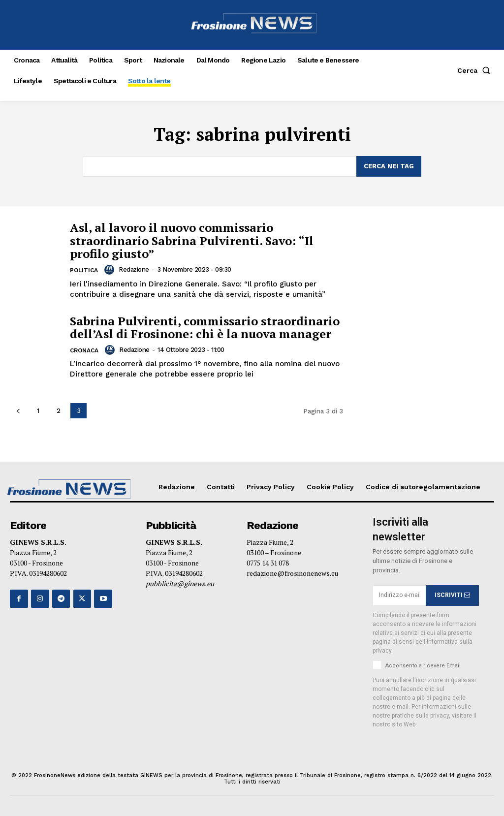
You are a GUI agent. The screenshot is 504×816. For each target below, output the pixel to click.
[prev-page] (18, 411)
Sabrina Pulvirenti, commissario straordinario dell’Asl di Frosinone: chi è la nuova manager (205, 327)
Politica (84, 270)
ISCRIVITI (452, 596)
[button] (476, 70)
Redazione (134, 269)
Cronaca (84, 350)
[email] (399, 596)
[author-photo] (111, 270)
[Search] (389, 166)
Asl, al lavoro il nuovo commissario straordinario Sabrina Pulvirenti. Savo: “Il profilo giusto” (192, 240)
